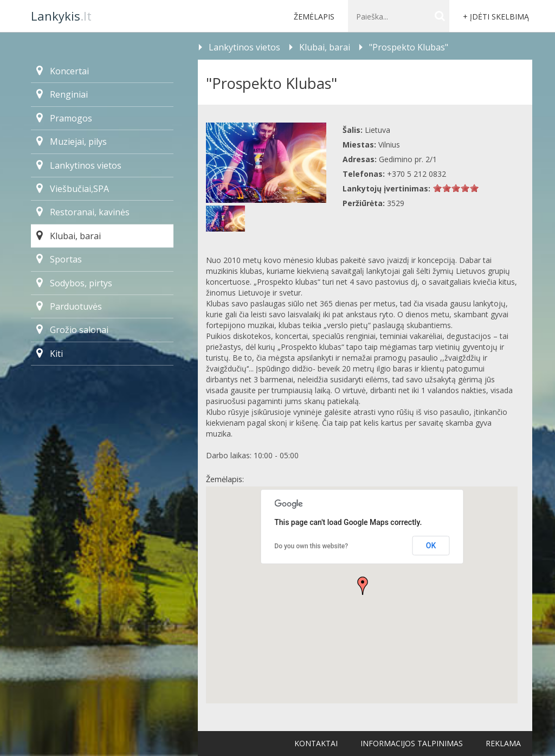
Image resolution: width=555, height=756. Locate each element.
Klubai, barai (69, 236)
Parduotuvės (69, 306)
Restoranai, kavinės (83, 212)
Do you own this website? (311, 546)
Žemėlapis (314, 17)
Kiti (50, 354)
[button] (363, 586)
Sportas (59, 259)
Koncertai (63, 71)
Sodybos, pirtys (74, 283)
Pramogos (64, 118)
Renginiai (62, 94)
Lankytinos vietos (79, 165)
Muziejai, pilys (72, 142)
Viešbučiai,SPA (73, 189)
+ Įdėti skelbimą (496, 17)
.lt (61, 16)
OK (431, 546)
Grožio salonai (72, 330)
